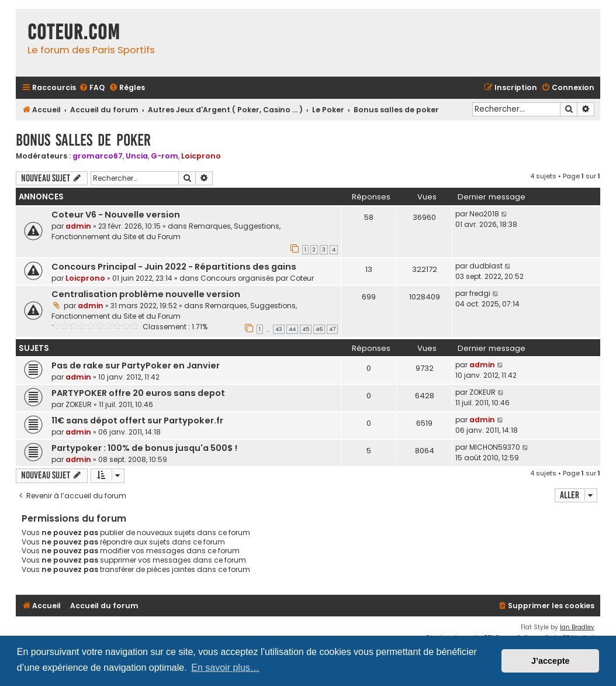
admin (78, 226)
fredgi (480, 293)
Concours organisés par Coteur (257, 278)
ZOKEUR (79, 404)
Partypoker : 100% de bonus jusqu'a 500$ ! (144, 448)
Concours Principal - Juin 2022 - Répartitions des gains (174, 267)
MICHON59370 (495, 447)
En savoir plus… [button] (225, 668)
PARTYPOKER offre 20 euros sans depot (138, 393)
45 (306, 329)
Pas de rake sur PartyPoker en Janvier (136, 366)
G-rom (165, 156)
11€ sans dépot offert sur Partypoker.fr (137, 420)
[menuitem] (92, 88)
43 (279, 329)
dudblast (486, 266)
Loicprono (201, 156)
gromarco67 (98, 156)
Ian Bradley (577, 627)
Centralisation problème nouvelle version (146, 294)
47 (332, 329)
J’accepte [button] (551, 661)
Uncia (137, 156)
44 (292, 329)
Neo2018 (484, 214)
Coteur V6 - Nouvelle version (116, 215)
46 (319, 329)
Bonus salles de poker (83, 140)
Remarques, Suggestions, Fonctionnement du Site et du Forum (166, 231)
